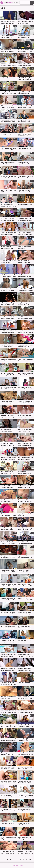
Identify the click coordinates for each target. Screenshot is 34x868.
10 (30, 859)
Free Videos (9, 3)
